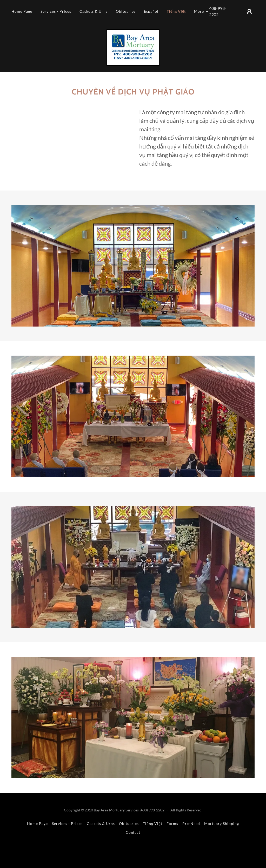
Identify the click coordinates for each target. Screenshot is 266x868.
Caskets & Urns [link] (94, 11)
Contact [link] (133, 832)
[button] (202, 11)
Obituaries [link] (126, 11)
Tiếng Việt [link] (176, 11)
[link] (133, 47)
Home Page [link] (22, 11)
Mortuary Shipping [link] (222, 823)
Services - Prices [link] (56, 11)
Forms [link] (172, 823)
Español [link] (151, 11)
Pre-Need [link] (191, 823)
